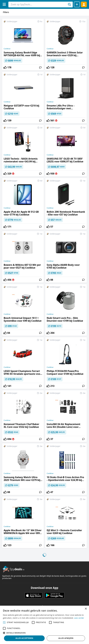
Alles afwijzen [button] (66, 638)
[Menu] (4, 4)
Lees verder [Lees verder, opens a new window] (79, 618)
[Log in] (84, 4)
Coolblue (7, 49)
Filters (6, 12)
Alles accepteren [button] (24, 638)
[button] (44, 633)
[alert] (44, 625)
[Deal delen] (77, 4)
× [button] (86, 609)
